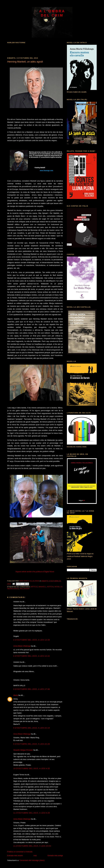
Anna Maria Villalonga (22, 646)
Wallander (25, 589)
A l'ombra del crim (52, 13)
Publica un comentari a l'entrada (20, 852)
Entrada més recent (15, 855)
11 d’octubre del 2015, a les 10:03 (32, 846)
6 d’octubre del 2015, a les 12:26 (32, 640)
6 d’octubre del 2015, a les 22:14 (32, 728)
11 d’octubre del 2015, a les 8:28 (32, 813)
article (34, 587)
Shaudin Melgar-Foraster (23, 750)
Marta (16, 695)
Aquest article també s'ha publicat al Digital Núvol (35, 572)
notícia (50, 587)
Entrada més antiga (55, 855)
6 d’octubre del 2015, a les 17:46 (32, 689)
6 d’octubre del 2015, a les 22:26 (32, 744)
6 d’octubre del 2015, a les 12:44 (32, 656)
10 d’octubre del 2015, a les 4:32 (32, 769)
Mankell (42, 587)
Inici (35, 855)
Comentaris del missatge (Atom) (32, 860)
